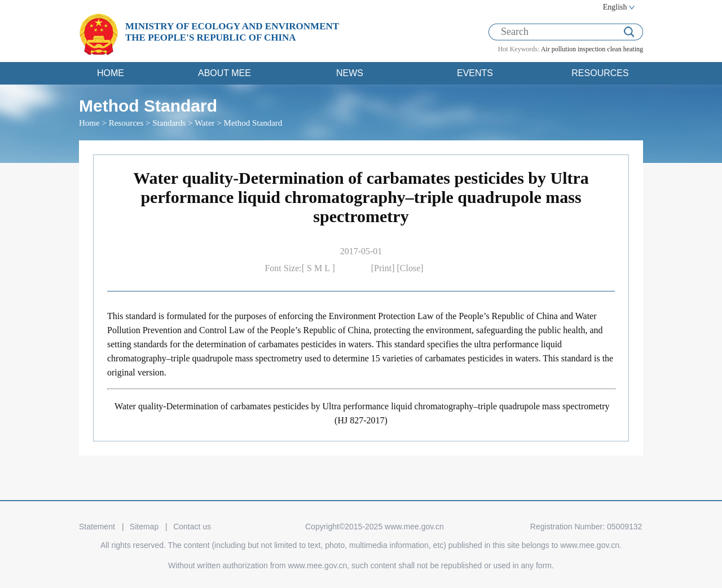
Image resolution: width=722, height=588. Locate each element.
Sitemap (144, 527)
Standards (169, 123)
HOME (111, 73)
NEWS (350, 73)
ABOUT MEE (224, 73)
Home (89, 123)
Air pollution (558, 49)
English (615, 7)
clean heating (625, 49)
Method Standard (253, 123)
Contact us (192, 527)
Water (204, 123)
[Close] (410, 268)
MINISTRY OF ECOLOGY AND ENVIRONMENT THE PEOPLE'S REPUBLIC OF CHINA (232, 32)
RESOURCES (600, 73)
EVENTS (475, 73)
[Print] (384, 268)
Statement (97, 527)
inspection (591, 49)
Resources (126, 123)
